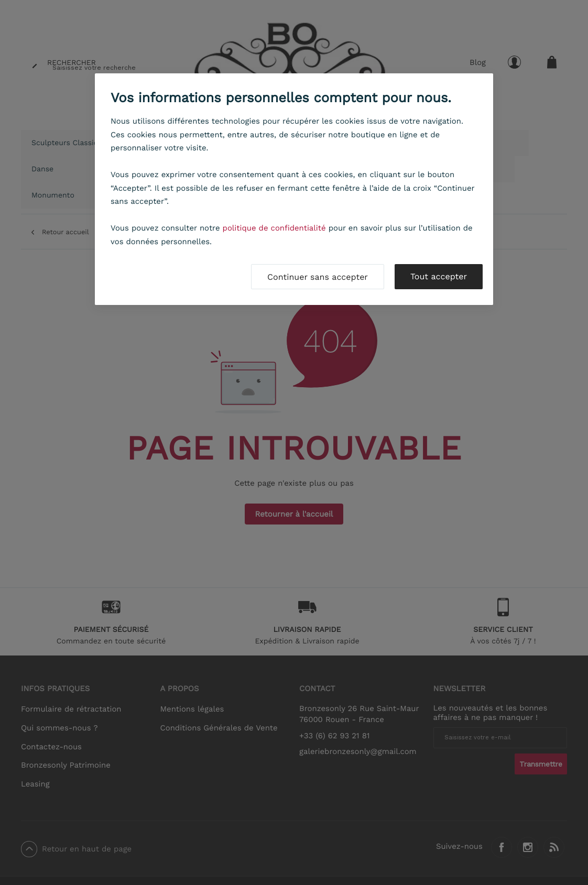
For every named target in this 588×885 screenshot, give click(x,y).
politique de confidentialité (274, 228)
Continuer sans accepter (318, 277)
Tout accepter (439, 276)
